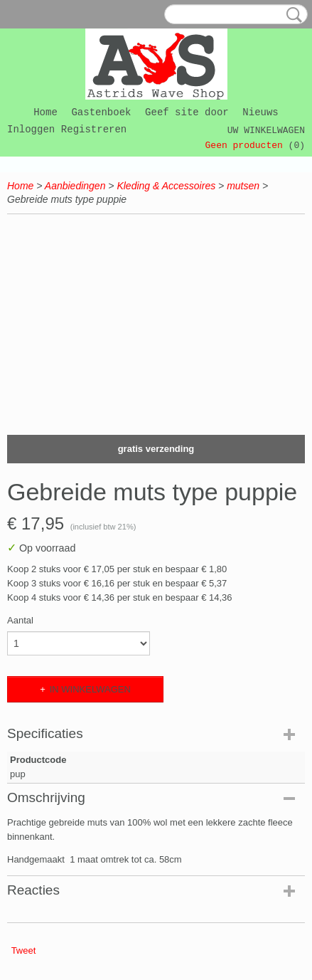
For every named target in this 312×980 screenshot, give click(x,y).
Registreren (94, 130)
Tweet (24, 950)
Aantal (20, 620)
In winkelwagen (90, 689)
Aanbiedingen (75, 186)
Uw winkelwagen (266, 131)
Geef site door (187, 112)
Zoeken (291, 15)
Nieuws (260, 112)
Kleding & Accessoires (166, 186)
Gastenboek (101, 112)
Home (45, 112)
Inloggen (31, 130)
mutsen (243, 186)
